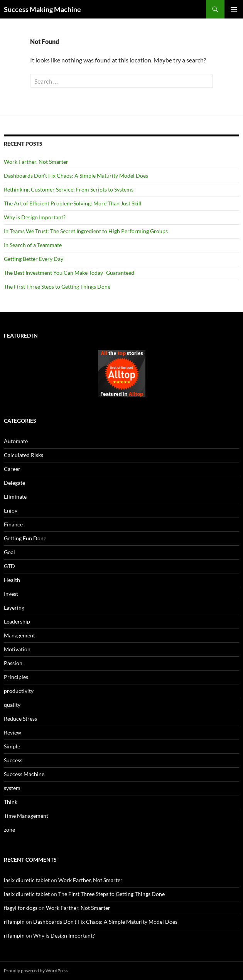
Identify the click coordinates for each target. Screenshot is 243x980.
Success (13, 760)
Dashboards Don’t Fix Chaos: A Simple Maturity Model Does (76, 176)
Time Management (26, 816)
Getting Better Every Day (34, 259)
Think (11, 802)
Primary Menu (234, 9)
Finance (13, 524)
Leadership (17, 621)
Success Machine (24, 774)
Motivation (17, 649)
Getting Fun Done (25, 538)
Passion (13, 663)
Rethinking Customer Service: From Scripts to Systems (69, 189)
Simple (12, 746)
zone (9, 830)
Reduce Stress (20, 719)
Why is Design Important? (35, 217)
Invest (11, 594)
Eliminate (15, 497)
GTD (9, 566)
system (12, 788)
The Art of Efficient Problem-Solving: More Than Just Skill (73, 203)
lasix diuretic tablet (27, 880)
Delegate (14, 483)
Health (12, 580)
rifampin (14, 922)
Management (19, 635)
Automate (16, 441)
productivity (19, 691)
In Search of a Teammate (33, 245)
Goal (9, 552)
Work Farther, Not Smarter (36, 162)
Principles (16, 677)
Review (13, 732)
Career (12, 469)
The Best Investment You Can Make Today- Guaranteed (69, 273)
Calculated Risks (24, 455)
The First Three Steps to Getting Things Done (57, 287)
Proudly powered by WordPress (36, 971)
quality (12, 705)
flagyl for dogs (21, 908)
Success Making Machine (42, 9)
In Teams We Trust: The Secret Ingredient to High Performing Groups (86, 231)
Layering (14, 608)
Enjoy (11, 510)
